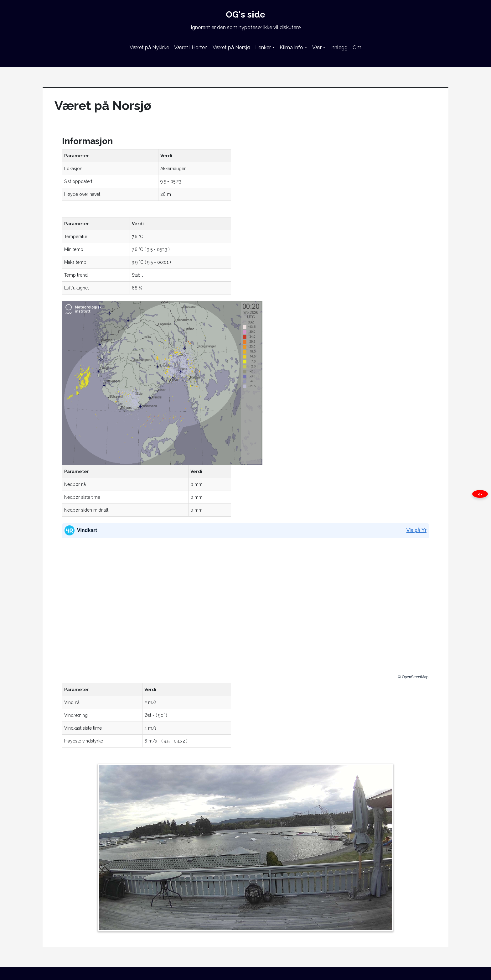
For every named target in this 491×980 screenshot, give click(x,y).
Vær (317, 47)
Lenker (263, 47)
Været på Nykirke (149, 47)
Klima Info (291, 47)
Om (357, 47)
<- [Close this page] (480, 494)
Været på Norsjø (231, 47)
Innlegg (339, 47)
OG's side (246, 15)
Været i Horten (191, 47)
